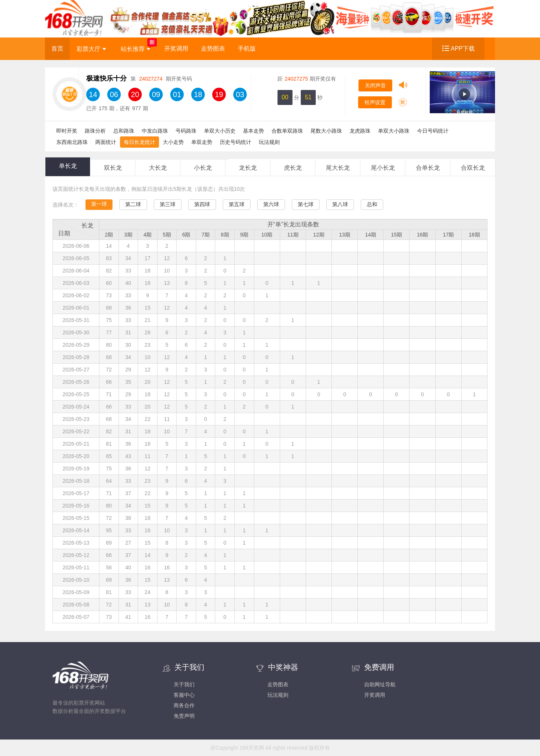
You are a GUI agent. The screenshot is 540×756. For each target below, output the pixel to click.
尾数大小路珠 (326, 131)
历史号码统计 (235, 142)
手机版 (247, 49)
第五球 (237, 204)
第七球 (306, 204)
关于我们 (184, 684)
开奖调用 (176, 49)
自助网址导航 (380, 684)
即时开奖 (67, 131)
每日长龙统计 (139, 142)
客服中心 (184, 695)
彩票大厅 (91, 49)
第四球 (202, 204)
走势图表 (213, 49)
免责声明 (184, 716)
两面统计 (106, 142)
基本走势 (253, 131)
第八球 (340, 204)
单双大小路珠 (394, 131)
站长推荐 (136, 49)
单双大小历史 (220, 131)
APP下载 (463, 49)
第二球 (133, 204)
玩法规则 (269, 142)
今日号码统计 (433, 131)
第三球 (168, 204)
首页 (57, 49)
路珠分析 (95, 131)
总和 (372, 204)
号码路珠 (186, 131)
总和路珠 (124, 131)
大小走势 (173, 142)
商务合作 (184, 705)
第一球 (99, 204)
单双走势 (202, 142)
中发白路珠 (155, 131)
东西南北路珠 (72, 142)
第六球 (271, 204)
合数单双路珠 (287, 131)
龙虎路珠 (360, 131)
